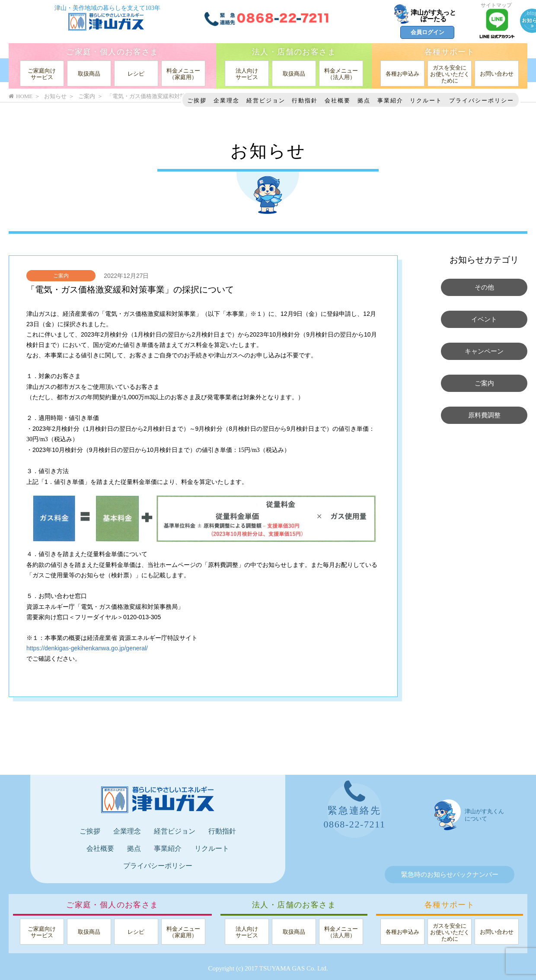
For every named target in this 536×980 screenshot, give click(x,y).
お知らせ (55, 96)
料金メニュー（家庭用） (183, 74)
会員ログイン (428, 32)
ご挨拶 (197, 100)
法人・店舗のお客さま (294, 52)
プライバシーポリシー (482, 100)
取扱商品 (89, 74)
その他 (484, 287)
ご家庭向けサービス (42, 74)
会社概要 (338, 100)
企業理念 (227, 100)
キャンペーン (484, 351)
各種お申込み (402, 74)
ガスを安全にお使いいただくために (450, 74)
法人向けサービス (247, 74)
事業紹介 (390, 100)
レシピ (136, 74)
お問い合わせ (497, 74)
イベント (484, 319)
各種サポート (450, 52)
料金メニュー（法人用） (341, 74)
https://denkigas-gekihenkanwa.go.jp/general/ (87, 648)
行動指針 (305, 100)
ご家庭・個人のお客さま (112, 52)
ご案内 (61, 276)
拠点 (364, 100)
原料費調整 (484, 415)
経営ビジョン (266, 100)
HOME (21, 96)
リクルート (426, 100)
